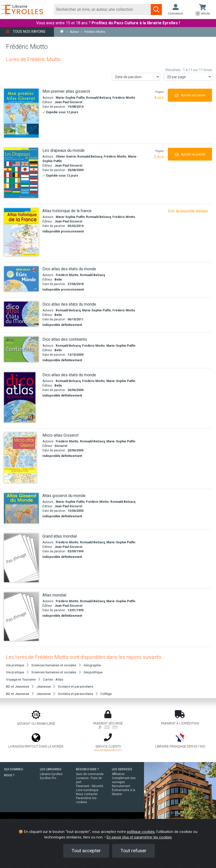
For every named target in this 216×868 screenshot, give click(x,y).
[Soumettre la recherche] (156, 10)
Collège (106, 694)
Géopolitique (93, 672)
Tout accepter (86, 851)
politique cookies (141, 832)
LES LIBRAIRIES (51, 769)
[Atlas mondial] (21, 617)
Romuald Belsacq (68, 381)
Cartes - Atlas (53, 679)
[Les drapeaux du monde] (21, 173)
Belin (58, 280)
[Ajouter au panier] (190, 95)
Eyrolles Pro (48, 778)
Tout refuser (133, 851)
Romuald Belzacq (98, 98)
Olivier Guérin (66, 157)
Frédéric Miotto (124, 98)
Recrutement (121, 786)
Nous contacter (87, 794)
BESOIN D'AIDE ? (87, 769)
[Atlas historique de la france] (21, 232)
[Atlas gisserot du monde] (21, 508)
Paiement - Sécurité (90, 786)
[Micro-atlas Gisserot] (21, 458)
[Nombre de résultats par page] (188, 77)
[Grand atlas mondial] (21, 558)
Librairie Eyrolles (51, 774)
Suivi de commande (90, 774)
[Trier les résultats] (136, 77)
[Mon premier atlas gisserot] (21, 113)
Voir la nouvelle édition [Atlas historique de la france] (188, 211)
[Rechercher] (102, 10)
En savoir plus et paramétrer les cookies (139, 837)
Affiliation (118, 774)
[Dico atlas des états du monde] (21, 279)
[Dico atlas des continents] (21, 349)
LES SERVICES (122, 769)
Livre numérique (87, 790)
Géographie (92, 665)
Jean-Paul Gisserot (68, 102)
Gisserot (61, 446)
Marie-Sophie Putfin (70, 98)
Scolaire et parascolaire (76, 686)
